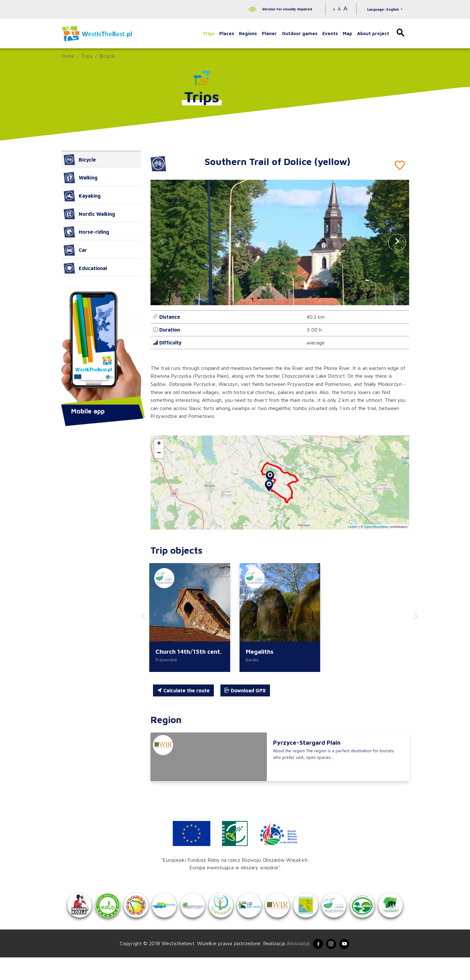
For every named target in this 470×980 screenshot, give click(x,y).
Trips (209, 33)
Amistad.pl (294, 965)
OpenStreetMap (376, 527)
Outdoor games (300, 33)
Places (227, 33)
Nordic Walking (89, 214)
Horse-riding (86, 232)
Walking (81, 178)
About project (373, 33)
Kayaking (82, 196)
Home (68, 56)
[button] (397, 242)
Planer (269, 33)
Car (75, 250)
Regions (248, 33)
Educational (85, 268)
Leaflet (353, 527)
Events (330, 33)
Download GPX (245, 692)
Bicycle (107, 56)
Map (347, 33)
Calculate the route (183, 692)
